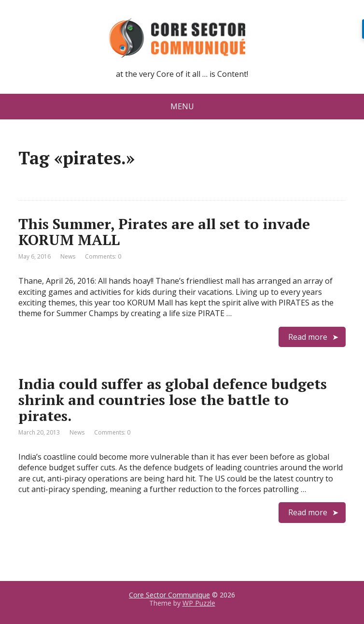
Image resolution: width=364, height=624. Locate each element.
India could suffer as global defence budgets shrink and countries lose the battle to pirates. (173, 400)
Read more (308, 337)
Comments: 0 (103, 256)
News (68, 256)
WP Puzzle (199, 603)
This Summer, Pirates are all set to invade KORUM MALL (164, 232)
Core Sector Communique (169, 595)
